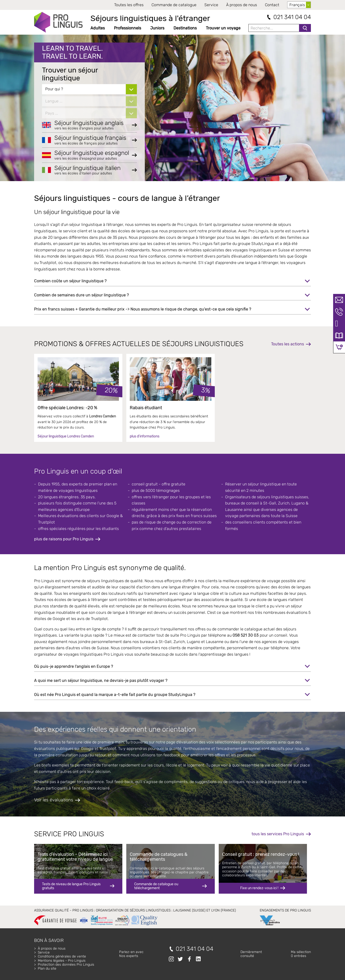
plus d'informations (145, 436)
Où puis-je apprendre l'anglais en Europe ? (74, 666)
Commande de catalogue (174, 5)
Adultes (98, 28)
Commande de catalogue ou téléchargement (156, 886)
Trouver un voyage (223, 28)
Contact (272, 5)
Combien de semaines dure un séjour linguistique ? (81, 295)
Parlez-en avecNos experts (131, 954)
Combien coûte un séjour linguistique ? (70, 281)
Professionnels (128, 28)
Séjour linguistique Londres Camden (66, 436)
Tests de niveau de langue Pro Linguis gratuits (71, 886)
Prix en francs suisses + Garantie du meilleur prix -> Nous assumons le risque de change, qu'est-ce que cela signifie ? (143, 309)
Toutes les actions (288, 344)
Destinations (185, 28)
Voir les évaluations (54, 800)
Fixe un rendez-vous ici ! (259, 888)
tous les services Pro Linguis (278, 834)
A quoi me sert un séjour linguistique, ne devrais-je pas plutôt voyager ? (101, 681)
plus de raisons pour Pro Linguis (64, 539)
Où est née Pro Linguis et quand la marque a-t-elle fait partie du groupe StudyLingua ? (115, 695)
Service (211, 5)
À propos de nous (242, 5)
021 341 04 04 (292, 17)
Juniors (157, 28)
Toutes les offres (129, 5)
